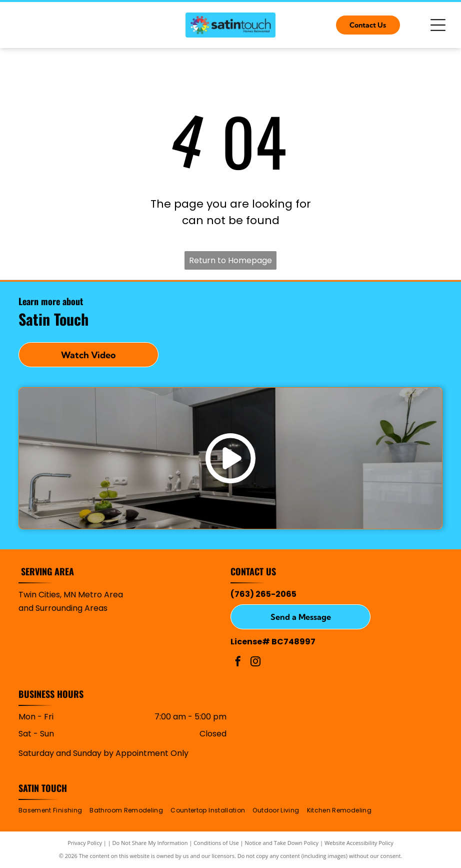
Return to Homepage (230, 260)
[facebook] (238, 663)
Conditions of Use (216, 843)
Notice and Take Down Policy (282, 843)
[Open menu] (438, 25)
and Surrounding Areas (63, 608)
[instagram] (255, 663)
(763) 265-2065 (263, 594)
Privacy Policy (85, 843)
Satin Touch (43, 788)
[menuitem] (54, 811)
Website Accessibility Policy (359, 843)
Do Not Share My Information (150, 843)
